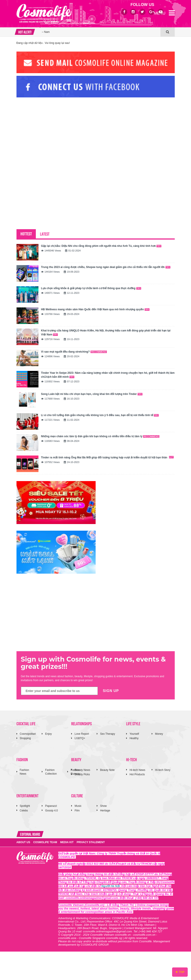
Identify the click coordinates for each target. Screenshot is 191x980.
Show (103, 806)
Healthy (134, 738)
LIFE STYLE (133, 723)
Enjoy (48, 734)
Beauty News (82, 770)
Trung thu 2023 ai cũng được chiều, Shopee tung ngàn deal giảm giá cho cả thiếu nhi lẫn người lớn (106, 267)
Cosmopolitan (28, 734)
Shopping (25, 738)
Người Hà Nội (111, 886)
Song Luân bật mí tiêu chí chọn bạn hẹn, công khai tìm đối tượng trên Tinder (92, 394)
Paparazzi (51, 806)
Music (78, 806)
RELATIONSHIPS (81, 723)
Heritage (105, 811)
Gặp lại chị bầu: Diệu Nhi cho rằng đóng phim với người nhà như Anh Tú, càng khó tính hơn (101, 246)
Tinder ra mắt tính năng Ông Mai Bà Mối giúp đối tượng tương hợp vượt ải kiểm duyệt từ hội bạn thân (107, 457)
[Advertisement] (49, 131)
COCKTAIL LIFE (26, 723)
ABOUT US (23, 842)
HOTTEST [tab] (26, 233)
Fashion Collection (51, 772)
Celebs (24, 811)
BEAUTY (76, 759)
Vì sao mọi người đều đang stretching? (74, 352)
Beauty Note (107, 770)
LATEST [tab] (45, 234)
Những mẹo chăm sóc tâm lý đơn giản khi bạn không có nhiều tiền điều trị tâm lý (100, 436)
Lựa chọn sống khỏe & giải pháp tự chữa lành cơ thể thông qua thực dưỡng (91, 288)
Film (77, 811)
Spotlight (25, 806)
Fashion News (25, 772)
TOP (180, 972)
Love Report (82, 734)
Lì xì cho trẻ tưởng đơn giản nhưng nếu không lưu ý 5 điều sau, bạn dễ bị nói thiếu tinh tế (100, 415)
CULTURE (77, 795)
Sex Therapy (107, 734)
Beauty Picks (82, 774)
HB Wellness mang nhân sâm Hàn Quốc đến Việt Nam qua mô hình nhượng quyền (95, 309)
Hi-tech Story (163, 770)
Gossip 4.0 (51, 811)
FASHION (22, 759)
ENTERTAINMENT (27, 795)
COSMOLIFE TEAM (45, 842)
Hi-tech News (137, 770)
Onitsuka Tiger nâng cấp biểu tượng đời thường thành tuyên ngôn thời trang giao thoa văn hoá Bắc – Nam (100, 27)
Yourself (134, 734)
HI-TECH (132, 759)
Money (159, 734)
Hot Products (137, 774)
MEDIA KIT (67, 842)
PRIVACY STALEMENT (91, 842)
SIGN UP (111, 691)
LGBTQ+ (80, 738)
